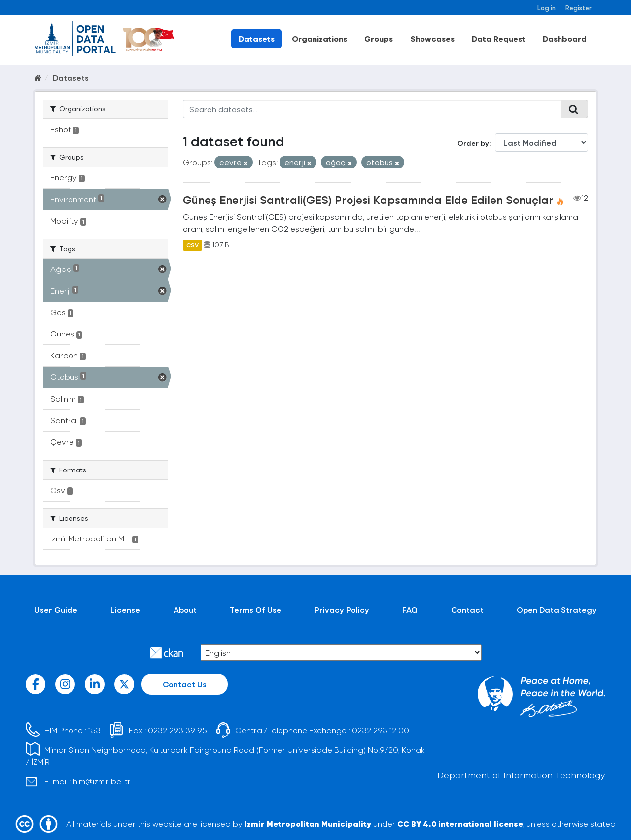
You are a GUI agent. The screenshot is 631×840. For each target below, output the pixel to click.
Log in (546, 8)
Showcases (432, 39)
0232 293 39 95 (177, 730)
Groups (379, 39)
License (125, 610)
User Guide (56, 610)
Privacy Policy (342, 610)
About (185, 610)
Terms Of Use (256, 610)
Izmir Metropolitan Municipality (308, 823)
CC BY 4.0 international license (460, 823)
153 (94, 730)
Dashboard (565, 39)
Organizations (319, 39)
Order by (473, 143)
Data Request (499, 39)
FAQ (410, 610)
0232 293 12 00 (381, 730)
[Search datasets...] (372, 109)
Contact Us (185, 684)
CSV (193, 245)
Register (578, 8)
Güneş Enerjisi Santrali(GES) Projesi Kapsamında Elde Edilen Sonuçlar (368, 200)
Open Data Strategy (557, 610)
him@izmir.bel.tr (102, 781)
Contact (467, 610)
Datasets (257, 39)
